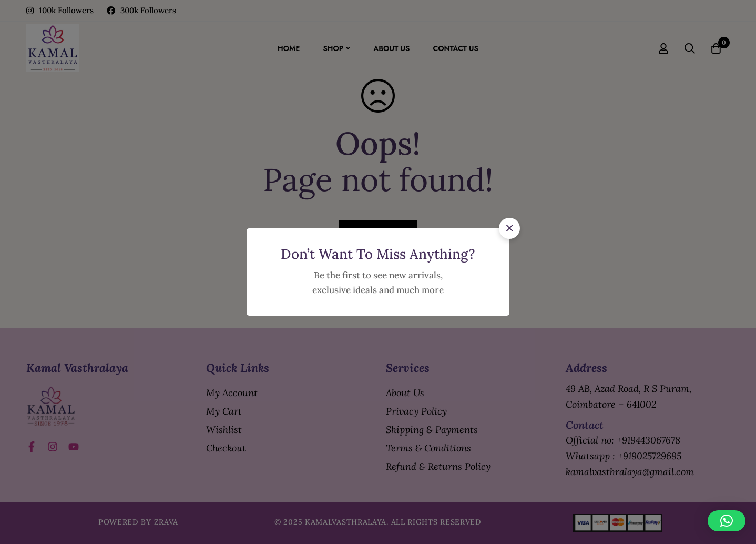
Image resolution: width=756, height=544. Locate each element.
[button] (509, 228)
